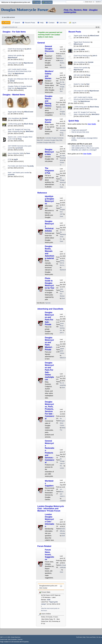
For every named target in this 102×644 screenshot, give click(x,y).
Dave (28, 153)
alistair (12, 81)
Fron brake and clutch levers (18, 166)
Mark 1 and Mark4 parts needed (19, 173)
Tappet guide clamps (15, 112)
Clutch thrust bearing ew (16, 49)
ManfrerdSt (63, 270)
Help (84, 637)
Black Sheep (29, 124)
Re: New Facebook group (63, 158)
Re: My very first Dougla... (63, 84)
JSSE (49, 600)
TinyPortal (79, 637)
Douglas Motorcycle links (49, 152)
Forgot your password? (79, 130)
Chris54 (25, 118)
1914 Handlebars (14, 118)
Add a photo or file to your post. (82, 146)
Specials (48, 303)
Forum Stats (45, 592)
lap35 (16, 159)
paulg (31, 166)
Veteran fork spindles (15, 55)
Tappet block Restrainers (82, 42)
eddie (83, 50)
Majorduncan (13, 57)
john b (29, 49)
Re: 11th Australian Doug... (63, 130)
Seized (76, 50)
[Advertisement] (18, 193)
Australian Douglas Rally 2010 (46, 143)
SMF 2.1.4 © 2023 (5, 637)
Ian (63, 135)
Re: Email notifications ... (63, 568)
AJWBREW (63, 501)
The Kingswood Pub (49, 171)
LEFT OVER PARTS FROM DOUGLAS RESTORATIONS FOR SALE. (20, 71)
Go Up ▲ (99, 637)
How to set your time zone (80, 132)
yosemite (11, 175)
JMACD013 (29, 131)
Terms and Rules (91, 637)
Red (88, 84)
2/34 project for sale (15, 63)
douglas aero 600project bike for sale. (21, 79)
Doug (20, 139)
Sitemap (20, 639)
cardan (62, 468)
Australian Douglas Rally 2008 (53, 140)
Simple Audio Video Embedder (9, 639)
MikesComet (29, 112)
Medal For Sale (79, 84)
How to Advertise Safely (16, 153)
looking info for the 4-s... (62, 263)
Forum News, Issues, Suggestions (49, 555)
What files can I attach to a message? (84, 150)
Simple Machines (16, 637)
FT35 (10, 159)
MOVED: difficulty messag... (63, 531)
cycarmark (19, 148)
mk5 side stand (79, 75)
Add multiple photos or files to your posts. (85, 148)
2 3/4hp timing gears (15, 124)
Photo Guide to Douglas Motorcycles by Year (50, 283)
